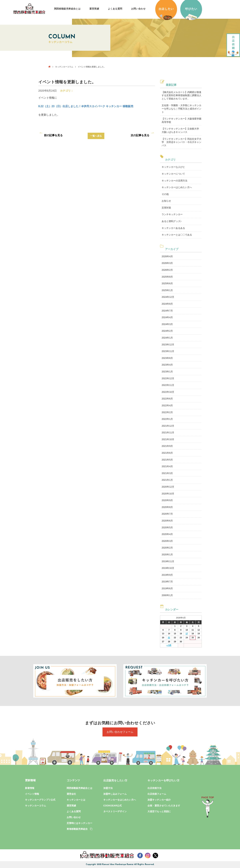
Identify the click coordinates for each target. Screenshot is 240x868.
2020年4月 (167, 534)
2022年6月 (167, 399)
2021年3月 (167, 473)
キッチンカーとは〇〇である (177, 235)
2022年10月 (168, 392)
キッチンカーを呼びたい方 (163, 780)
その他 (165, 194)
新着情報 (30, 788)
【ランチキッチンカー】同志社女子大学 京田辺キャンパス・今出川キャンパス (181, 142)
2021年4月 (167, 466)
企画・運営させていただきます (164, 806)
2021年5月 (167, 460)
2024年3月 (167, 324)
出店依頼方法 (154, 788)
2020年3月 (167, 541)
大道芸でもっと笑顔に (159, 811)
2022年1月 (167, 419)
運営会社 (71, 794)
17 (187, 634)
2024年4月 (167, 317)
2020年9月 (167, 500)
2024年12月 (168, 297)
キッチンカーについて (173, 174)
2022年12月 (168, 378)
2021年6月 (167, 453)
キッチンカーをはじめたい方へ (120, 800)
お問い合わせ (138, 9)
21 (169, 638)
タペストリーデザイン (115, 811)
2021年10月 (168, 439)
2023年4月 (167, 365)
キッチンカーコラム (64, 67)
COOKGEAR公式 (112, 806)
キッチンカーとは (76, 800)
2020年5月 (167, 527)
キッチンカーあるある (173, 228)
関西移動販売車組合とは (67, 9)
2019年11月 (168, 561)
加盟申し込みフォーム (115, 794)
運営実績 (94, 9)
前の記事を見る (53, 135)
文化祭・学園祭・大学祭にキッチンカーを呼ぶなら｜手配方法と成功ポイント (181, 109)
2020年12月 (168, 487)
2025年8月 (167, 277)
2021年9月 (167, 446)
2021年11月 (168, 432)
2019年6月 (167, 588)
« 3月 (169, 645)
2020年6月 (167, 521)
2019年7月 (167, 582)
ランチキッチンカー (172, 214)
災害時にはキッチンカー (79, 823)
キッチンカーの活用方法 (174, 181)
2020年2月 (167, 548)
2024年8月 (167, 304)
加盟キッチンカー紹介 (159, 800)
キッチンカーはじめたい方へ (177, 187)
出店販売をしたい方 (115, 780)
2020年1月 (167, 555)
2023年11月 (168, 351)
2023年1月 (167, 372)
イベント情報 (32, 794)
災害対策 (166, 208)
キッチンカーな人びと (173, 167)
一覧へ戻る (96, 136)
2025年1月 (167, 290)
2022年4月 (167, 405)
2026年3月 (167, 263)
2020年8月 (167, 507)
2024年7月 (167, 311)
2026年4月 (167, 256)
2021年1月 (167, 480)
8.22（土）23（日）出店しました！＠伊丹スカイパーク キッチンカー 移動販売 (86, 106)
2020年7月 (167, 514)
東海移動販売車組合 (79, 829)
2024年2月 (167, 331)
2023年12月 (168, 345)
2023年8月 (167, 358)
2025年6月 (167, 283)
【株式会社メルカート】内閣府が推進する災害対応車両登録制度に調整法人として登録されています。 (181, 95)
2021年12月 (168, 426)
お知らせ (166, 201)
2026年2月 (167, 270)
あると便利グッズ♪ (172, 221)
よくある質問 (115, 9)
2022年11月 (168, 385)
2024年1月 (167, 338)
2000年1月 (167, 595)
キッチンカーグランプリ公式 (40, 800)
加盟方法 (108, 788)
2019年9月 (167, 575)
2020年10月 (168, 494)
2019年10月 (168, 568)
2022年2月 (167, 412)
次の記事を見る (140, 135)
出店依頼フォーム (157, 794)
